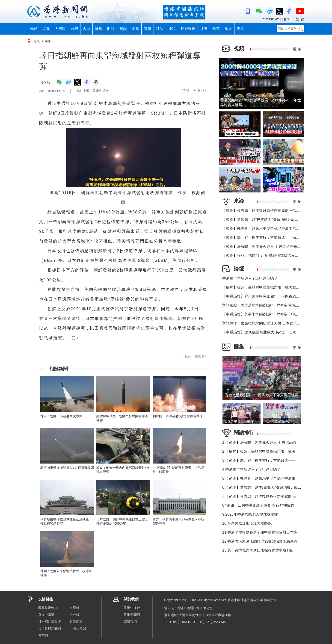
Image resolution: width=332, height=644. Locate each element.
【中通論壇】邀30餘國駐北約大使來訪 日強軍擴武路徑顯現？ (274, 332)
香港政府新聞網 (50, 629)
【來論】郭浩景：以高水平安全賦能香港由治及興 (263, 229)
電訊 (148, 29)
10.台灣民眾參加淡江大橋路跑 (247, 523)
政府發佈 (188, 29)
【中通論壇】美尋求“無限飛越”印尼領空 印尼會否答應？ (270, 314)
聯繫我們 (130, 622)
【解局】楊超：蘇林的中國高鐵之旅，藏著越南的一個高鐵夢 (272, 287)
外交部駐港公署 (50, 622)
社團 (204, 29)
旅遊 (228, 29)
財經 (111, 29)
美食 (240, 29)
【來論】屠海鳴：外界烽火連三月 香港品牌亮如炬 (263, 247)
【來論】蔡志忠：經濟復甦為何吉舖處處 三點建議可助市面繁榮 (274, 211)
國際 (99, 29)
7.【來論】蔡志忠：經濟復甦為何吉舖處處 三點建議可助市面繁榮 (276, 496)
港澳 (46, 29)
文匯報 (74, 608)
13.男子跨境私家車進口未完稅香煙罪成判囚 (258, 550)
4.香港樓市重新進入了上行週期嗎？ (251, 469)
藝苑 (216, 29)
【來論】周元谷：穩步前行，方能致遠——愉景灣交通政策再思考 (276, 238)
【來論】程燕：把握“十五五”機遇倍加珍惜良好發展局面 (268, 256)
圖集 (135, 29)
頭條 (34, 29)
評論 (160, 29)
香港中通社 (132, 608)
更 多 (297, 49)
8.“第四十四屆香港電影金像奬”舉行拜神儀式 (258, 505)
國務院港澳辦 (48, 608)
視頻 (123, 29)
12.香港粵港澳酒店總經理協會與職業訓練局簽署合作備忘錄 (271, 541)
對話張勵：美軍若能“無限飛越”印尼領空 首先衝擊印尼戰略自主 (274, 305)
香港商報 (76, 622)
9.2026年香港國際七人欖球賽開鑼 (250, 514)
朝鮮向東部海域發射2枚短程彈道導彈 (67, 468)
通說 (172, 29)
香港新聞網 (132, 615)
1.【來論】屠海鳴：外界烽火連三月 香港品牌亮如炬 (265, 442)
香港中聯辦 (46, 615)
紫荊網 (43, 635)
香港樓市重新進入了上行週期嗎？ (250, 278)
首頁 (36, 41)
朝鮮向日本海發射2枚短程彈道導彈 (178, 416)
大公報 (74, 615)
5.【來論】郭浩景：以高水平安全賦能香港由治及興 (264, 478)
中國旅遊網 (78, 629)
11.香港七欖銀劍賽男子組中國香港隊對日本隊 (260, 532)
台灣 (74, 29)
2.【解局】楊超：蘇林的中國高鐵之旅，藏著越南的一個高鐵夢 (274, 451)
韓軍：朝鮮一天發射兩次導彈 (61, 416)
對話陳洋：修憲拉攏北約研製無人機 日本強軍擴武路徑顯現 (271, 323)
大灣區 (60, 29)
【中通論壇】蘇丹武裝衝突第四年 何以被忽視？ (263, 296)
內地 (86, 29)
